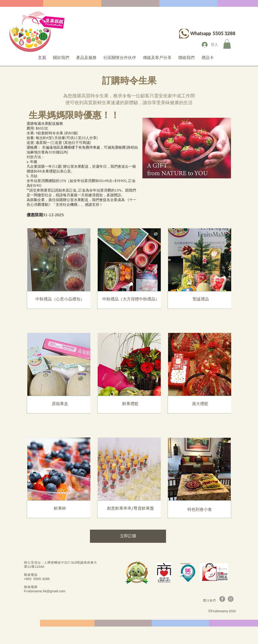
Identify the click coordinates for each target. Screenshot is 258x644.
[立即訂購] (128, 536)
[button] (227, 44)
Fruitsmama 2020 (223, 611)
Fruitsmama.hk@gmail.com (45, 591)
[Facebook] (222, 599)
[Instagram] (231, 599)
